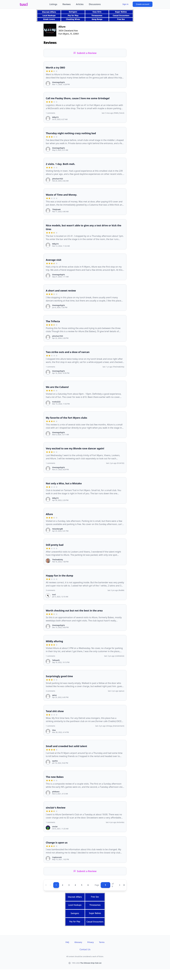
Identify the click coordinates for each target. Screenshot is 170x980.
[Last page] (124, 885)
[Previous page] (50, 885)
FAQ (67, 942)
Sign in (125, 4)
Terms (102, 942)
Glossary (78, 942)
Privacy (91, 942)
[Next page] (120, 885)
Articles (80, 4)
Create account (143, 4)
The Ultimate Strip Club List (91, 963)
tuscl (24, 4)
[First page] (46, 885)
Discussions (95, 4)
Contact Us (85, 949)
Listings (53, 4)
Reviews (67, 4)
